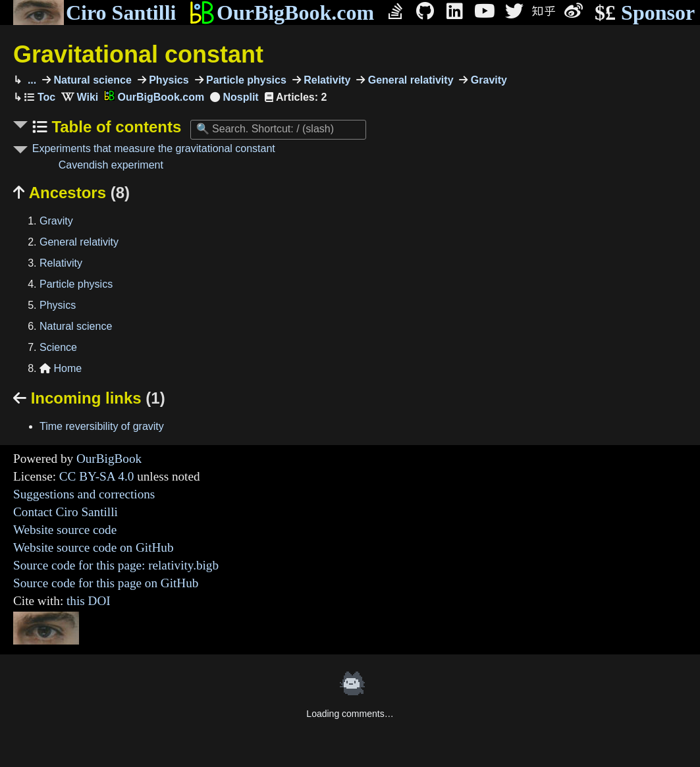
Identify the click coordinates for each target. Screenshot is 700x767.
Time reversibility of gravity (102, 426)
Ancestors (71, 193)
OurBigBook (109, 459)
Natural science (91, 80)
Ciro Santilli (94, 13)
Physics (168, 80)
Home (61, 368)
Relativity (326, 80)
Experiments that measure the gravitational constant (154, 148)
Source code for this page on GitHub (106, 583)
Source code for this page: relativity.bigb (116, 565)
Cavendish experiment (111, 165)
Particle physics (245, 80)
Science (58, 347)
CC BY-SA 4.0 (97, 476)
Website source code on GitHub (94, 547)
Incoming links (89, 398)
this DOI (89, 601)
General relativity (409, 80)
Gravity (487, 80)
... (30, 80)
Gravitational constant (138, 54)
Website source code (65, 530)
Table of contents (115, 127)
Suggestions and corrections (84, 494)
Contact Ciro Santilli (66, 512)
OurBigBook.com (282, 13)
